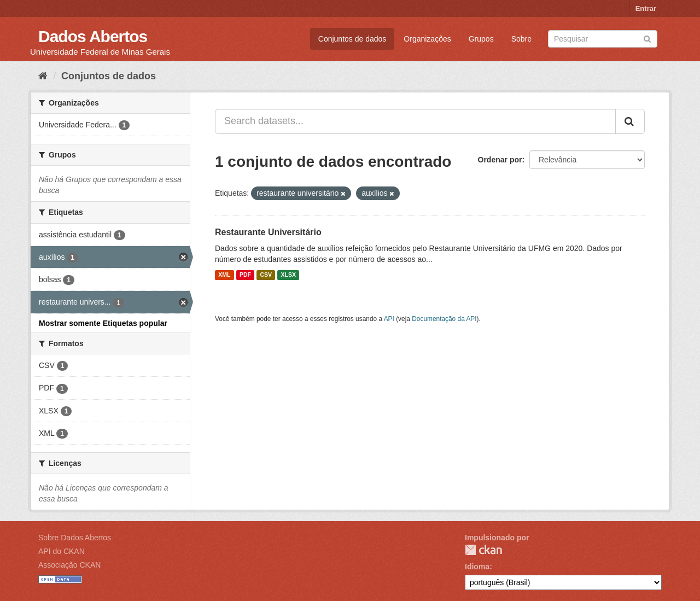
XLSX (288, 275)
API (389, 319)
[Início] (43, 76)
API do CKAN (62, 551)
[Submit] (647, 38)
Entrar (646, 8)
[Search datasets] (603, 39)
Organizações (427, 39)
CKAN (483, 550)
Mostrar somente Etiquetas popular (103, 323)
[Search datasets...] (415, 121)
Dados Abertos (93, 36)
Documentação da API (444, 319)
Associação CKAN (69, 565)
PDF (245, 275)
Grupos (481, 39)
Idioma (477, 567)
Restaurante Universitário (268, 232)
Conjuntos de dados (352, 39)
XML (224, 275)
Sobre (521, 39)
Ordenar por (500, 160)
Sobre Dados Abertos (75, 538)
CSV (266, 275)
